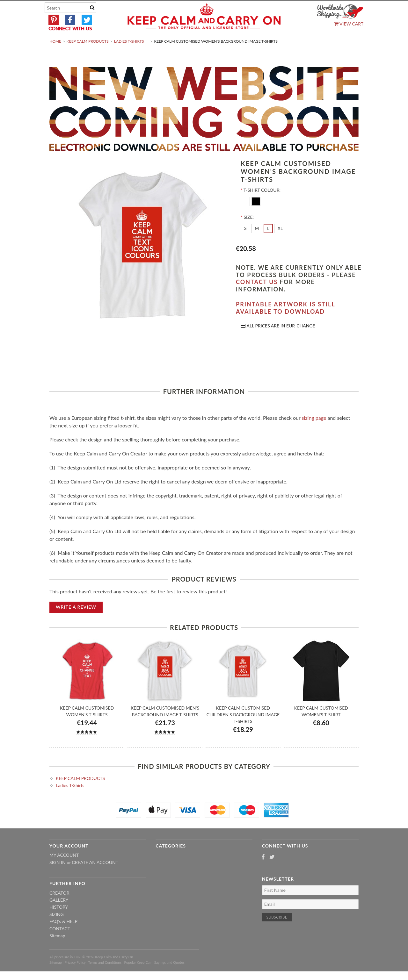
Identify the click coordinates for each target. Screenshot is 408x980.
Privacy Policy (75, 977)
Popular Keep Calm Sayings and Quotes (154, 977)
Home (55, 56)
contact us (257, 297)
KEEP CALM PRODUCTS (88, 56)
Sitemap (57, 951)
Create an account (95, 877)
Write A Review (76, 622)
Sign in (58, 877)
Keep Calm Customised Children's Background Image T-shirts (243, 730)
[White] (246, 216)
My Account (64, 870)
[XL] (280, 244)
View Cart (349, 24)
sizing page (314, 433)
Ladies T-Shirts (129, 56)
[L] (268, 244)
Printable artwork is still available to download (285, 323)
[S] (245, 244)
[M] (257, 244)
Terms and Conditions (105, 977)
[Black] (256, 216)
